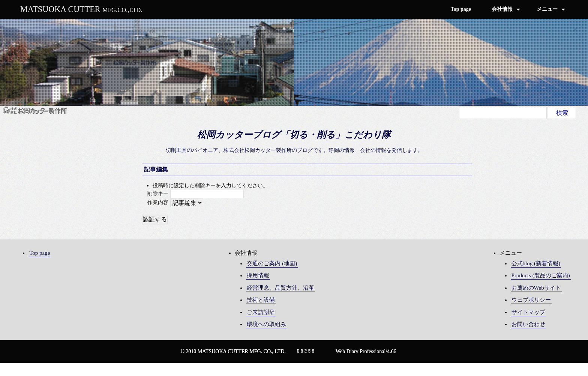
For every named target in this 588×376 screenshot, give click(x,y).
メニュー (547, 9)
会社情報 (502, 9)
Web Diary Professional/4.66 (366, 351)
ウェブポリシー (531, 300)
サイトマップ (528, 312)
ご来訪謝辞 (261, 312)
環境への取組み (266, 324)
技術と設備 (261, 300)
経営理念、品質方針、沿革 (280, 288)
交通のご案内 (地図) (272, 263)
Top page (461, 9)
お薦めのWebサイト (536, 288)
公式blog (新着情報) (536, 263)
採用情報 (258, 275)
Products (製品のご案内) (541, 275)
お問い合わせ (528, 324)
